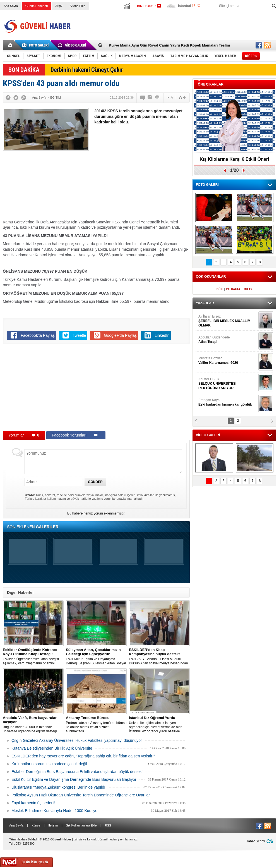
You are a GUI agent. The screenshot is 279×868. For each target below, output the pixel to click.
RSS (108, 825)
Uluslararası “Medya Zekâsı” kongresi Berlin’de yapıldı (58, 787)
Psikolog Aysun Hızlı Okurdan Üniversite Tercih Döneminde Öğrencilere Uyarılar (81, 795)
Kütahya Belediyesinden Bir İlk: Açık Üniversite (52, 748)
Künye (36, 825)
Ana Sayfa (11, 6)
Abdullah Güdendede (228, 340)
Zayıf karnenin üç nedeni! (33, 803)
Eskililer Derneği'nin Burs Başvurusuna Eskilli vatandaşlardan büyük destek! (77, 772)
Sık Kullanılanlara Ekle (81, 825)
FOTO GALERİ (207, 185)
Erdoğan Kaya (228, 402)
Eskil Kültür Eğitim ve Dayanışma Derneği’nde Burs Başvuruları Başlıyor (74, 779)
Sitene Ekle (78, 6)
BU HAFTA (233, 289)
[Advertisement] (142, 169)
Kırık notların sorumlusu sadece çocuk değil (49, 764)
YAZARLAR (205, 303)
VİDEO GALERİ (208, 435)
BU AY (248, 289)
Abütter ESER (228, 384)
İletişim (53, 825)
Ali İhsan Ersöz (228, 321)
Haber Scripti (255, 841)
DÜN (220, 289)
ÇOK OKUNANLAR (211, 277)
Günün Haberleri (37, 6)
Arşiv (59, 6)
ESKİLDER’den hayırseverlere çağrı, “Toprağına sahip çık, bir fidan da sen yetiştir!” (83, 756)
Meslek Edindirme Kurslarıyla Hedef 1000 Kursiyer (55, 811)
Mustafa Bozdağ (228, 361)
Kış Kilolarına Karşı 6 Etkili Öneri (234, 159)
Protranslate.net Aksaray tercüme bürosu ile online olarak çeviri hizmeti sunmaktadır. (96, 724)
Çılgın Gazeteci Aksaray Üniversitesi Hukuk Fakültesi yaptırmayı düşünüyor (77, 740)
